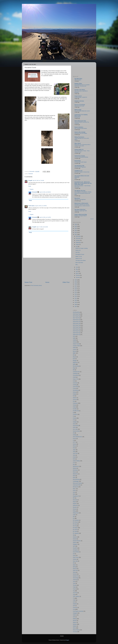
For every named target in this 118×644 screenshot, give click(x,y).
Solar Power (76, 557)
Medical (75, 468)
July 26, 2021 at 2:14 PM (45, 217)
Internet (75, 444)
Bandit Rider (78, 161)
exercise (75, 400)
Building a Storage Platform (81, 216)
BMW (74, 364)
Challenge (75, 374)
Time (76, 178)
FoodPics (75, 414)
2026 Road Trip (77, 335)
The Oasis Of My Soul (80, 210)
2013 (76, 294)
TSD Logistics (76, 596)
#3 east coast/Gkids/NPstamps (81, 157)
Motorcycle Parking (77, 483)
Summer (75, 574)
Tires (74, 582)
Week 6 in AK (79, 258)
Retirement (76, 505)
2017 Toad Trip (76, 318)
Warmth (75, 621)
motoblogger (76, 481)
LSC (74, 463)
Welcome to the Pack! (79, 106)
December (78, 236)
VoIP (74, 617)
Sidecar (75, 543)
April (77, 271)
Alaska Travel (76, 344)
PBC (74, 494)
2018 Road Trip (77, 320)
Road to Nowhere (79, 127)
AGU (74, 336)
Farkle (74, 407)
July (77, 247)
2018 (76, 284)
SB (74, 535)
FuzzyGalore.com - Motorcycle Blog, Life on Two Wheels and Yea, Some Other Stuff (83, 183)
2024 (76, 228)
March (77, 273)
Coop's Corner (78, 96)
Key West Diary (78, 79)
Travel (74, 589)
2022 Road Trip (77, 327)
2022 (76, 232)
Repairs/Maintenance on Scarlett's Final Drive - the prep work (82, 85)
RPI (74, 516)
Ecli (74, 396)
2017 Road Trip (77, 316)
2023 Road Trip (77, 329)
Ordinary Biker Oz (79, 150)
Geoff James (32, 206)
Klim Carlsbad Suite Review (81, 128)
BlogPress (75, 362)
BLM (74, 359)
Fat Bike (75, 409)
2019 (76, 282)
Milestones (75, 474)
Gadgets (75, 422)
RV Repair (75, 528)
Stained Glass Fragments (80, 167)
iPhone (75, 446)
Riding (74, 511)
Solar (74, 556)
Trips (74, 595)
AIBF (74, 338)
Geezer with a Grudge (80, 132)
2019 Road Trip (77, 322)
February (78, 275)
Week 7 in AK (79, 256)
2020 (76, 280)
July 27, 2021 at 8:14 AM (42, 227)
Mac (74, 465)
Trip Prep (75, 593)
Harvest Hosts (76, 431)
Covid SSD (76, 387)
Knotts (74, 457)
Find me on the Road (80, 105)
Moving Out (76, 487)
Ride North (77, 198)
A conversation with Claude (81, 162)
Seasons (75, 537)
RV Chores (76, 522)
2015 (76, 290)
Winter (74, 628)
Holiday (75, 435)
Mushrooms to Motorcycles (81, 203)
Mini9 (74, 476)
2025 (76, 226)
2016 (76, 288)
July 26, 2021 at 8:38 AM (45, 192)
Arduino (75, 349)
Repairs (75, 504)
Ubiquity (75, 604)
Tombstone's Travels (80, 156)
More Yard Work (79, 263)
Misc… (77, 265)
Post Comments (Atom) (36, 285)
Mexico (75, 472)
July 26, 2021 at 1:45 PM (41, 206)
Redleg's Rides (78, 84)
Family (75, 405)
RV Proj (75, 526)
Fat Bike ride (76, 411)
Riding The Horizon (79, 137)
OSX (74, 492)
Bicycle (75, 357)
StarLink (75, 569)
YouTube (75, 632)
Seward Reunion (77, 541)
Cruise (74, 388)
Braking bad (77, 117)
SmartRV (75, 548)
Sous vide (75, 561)
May (77, 269)
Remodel (75, 500)
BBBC (74, 353)
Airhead (75, 342)
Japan (74, 450)
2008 (76, 304)
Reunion (75, 507)
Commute (75, 383)
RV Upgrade (76, 533)
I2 (73, 440)
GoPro (74, 427)
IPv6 (74, 448)
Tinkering (75, 580)
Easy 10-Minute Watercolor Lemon (82, 111)
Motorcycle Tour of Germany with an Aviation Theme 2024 (83, 145)
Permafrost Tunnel (80, 254)
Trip (74, 591)
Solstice (75, 559)
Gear (74, 424)
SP (74, 563)
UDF (74, 606)
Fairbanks (31, 174)
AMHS (74, 348)
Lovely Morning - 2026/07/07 (81, 97)
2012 (76, 296)
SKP (74, 546)
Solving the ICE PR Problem (81, 133)
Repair (75, 502)
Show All (92, 219)
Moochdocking (76, 479)
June (77, 267)
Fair (74, 401)
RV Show (75, 530)
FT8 (74, 420)
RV (74, 518)
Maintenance (76, 466)
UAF (74, 602)
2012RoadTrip (76, 312)
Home (47, 282)
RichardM (35, 192)
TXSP (74, 600)
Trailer (74, 587)
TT (74, 598)
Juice (74, 455)
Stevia (74, 572)
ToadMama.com (78, 171)
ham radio (75, 429)
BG (74, 355)
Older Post (66, 282)
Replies (32, 189)
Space (74, 565)
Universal (75, 607)
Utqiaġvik (75, 613)
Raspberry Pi (76, 496)
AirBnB (75, 340)
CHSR (74, 377)
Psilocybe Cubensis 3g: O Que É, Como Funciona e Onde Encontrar (82, 205)
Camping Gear (76, 372)
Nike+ (74, 489)
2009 (76, 302)
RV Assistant (76, 520)
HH (74, 433)
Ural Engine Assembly (78, 611)
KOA (74, 459)
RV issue (75, 524)
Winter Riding (76, 630)
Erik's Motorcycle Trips (80, 121)
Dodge (75, 394)
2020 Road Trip (77, 323)
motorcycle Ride (77, 485)
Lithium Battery (76, 461)
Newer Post (28, 282)
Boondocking (76, 366)
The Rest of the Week (81, 260)
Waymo (75, 622)
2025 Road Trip (77, 333)
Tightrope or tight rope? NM (81, 211)
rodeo (74, 515)
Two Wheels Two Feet (80, 191)
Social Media (76, 552)
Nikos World (78, 143)
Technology (76, 578)
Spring (74, 567)
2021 (76, 234)
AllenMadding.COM (79, 166)
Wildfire (75, 626)
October (78, 240)
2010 (76, 300)
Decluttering (76, 390)
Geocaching (76, 425)
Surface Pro (76, 576)
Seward (75, 539)
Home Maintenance (77, 437)
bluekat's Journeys (79, 101)
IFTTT (74, 442)
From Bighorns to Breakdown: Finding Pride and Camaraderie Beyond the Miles (83, 193)
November (78, 238)
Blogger (75, 361)
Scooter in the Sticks (80, 90)
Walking (75, 619)
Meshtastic (75, 470)
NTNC (74, 491)
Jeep (74, 452)
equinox (75, 398)
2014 (76, 292)
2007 (76, 306)
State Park (75, 570)
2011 (76, 298)
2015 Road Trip (77, 314)
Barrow (75, 351)
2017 (76, 286)
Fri (74, 416)
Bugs (74, 368)
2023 (76, 230)
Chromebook (76, 375)
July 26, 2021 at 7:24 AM (38, 180)
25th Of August (78, 80)
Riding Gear (76, 513)
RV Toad (75, 531)
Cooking (75, 385)
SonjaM (30, 180)
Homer (75, 439)
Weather (75, 624)
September (79, 242)
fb (73, 413)
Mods (74, 478)
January (78, 277)
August (78, 244)
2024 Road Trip (77, 331)
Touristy (75, 585)
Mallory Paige (78, 110)
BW (74, 370)
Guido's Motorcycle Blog (81, 214)
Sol (74, 554)
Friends (75, 418)
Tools (74, 583)
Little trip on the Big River (80, 199)
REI (74, 498)
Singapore (75, 544)
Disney (75, 392)
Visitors (75, 615)
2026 (76, 224)
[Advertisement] (47, 270)
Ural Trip (77, 252)
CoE (74, 381)
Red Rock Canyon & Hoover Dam (82, 172)
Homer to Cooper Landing (82, 248)
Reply (30, 186)
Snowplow (75, 550)
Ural (74, 609)
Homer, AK (78, 250)
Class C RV (76, 379)
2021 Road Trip (77, 325)
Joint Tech (75, 453)
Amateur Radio (76, 346)
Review (75, 509)
